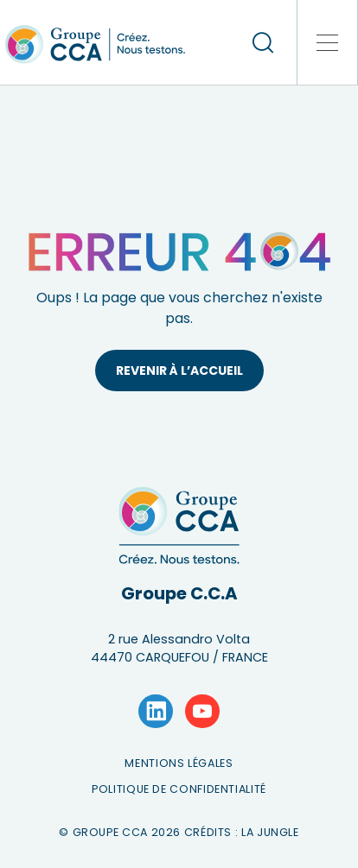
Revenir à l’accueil (179, 371)
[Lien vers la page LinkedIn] (156, 712)
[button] (328, 42)
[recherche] (263, 42)
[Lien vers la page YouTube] (202, 712)
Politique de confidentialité (179, 789)
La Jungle (270, 832)
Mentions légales (179, 763)
